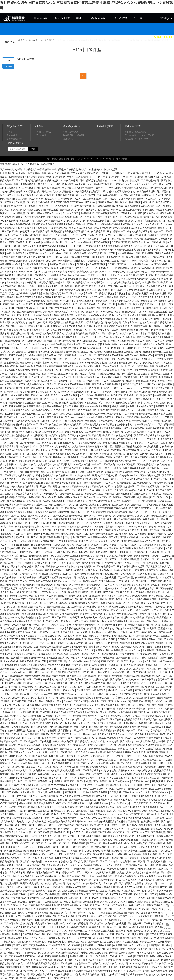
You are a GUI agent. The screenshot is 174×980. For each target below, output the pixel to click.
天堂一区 (122, 578)
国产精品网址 (123, 658)
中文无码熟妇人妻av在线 (59, 971)
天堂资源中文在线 (67, 687)
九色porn (47, 272)
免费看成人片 (23, 975)
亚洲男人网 (133, 454)
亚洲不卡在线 (75, 381)
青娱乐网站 (79, 705)
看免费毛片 (96, 523)
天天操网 (25, 949)
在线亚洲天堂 (165, 942)
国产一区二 (72, 847)
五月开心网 (117, 814)
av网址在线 (120, 235)
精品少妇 (27, 548)
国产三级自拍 (42, 760)
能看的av (9, 206)
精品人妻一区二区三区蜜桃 (18, 563)
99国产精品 (106, 636)
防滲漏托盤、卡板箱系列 (74, 150)
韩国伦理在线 (18, 326)
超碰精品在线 (42, 920)
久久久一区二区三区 (22, 348)
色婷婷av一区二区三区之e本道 (58, 374)
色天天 (4, 723)
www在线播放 (108, 425)
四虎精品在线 (109, 563)
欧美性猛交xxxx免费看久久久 (77, 184)
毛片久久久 (66, 301)
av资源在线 (48, 242)
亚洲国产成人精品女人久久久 (35, 883)
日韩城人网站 (151, 887)
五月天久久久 (141, 319)
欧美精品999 (126, 548)
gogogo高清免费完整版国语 (101, 705)
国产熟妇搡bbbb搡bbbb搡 (54, 898)
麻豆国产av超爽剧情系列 (140, 825)
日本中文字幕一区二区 (86, 293)
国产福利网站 (23, 388)
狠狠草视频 (165, 377)
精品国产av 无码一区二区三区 (141, 490)
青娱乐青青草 (141, 803)
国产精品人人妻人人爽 (133, 647)
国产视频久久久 (149, 796)
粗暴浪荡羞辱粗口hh (155, 905)
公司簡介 (11, 147)
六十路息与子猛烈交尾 (119, 283)
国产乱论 (159, 355)
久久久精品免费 (79, 610)
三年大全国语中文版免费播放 (151, 741)
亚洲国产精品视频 (66, 341)
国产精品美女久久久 (29, 246)
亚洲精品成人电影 (101, 486)
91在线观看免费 (79, 253)
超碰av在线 (97, 825)
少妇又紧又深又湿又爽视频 (119, 894)
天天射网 (51, 341)
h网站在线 (58, 432)
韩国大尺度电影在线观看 (88, 308)
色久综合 (130, 756)
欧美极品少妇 (144, 770)
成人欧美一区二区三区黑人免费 (121, 315)
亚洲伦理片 (12, 749)
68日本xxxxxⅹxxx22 (75, 417)
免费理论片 (114, 967)
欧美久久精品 (70, 410)
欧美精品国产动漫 (92, 468)
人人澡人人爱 (67, 770)
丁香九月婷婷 (99, 275)
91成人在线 (35, 242)
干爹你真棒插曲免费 (66, 588)
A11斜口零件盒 (26, 59)
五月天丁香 (140, 523)
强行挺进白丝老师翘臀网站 (67, 905)
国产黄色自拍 (125, 596)
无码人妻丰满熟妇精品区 (134, 432)
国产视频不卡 (68, 964)
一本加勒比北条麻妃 (150, 537)
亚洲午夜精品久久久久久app (152, 465)
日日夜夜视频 (39, 942)
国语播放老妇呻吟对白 (58, 567)
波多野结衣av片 (166, 348)
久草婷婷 (9, 825)
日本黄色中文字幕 (146, 953)
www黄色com (96, 315)
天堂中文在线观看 (73, 709)
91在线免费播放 (66, 916)
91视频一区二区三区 (78, 523)
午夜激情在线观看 (76, 712)
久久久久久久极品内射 (81, 242)
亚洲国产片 (95, 333)
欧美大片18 (123, 709)
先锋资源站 (50, 512)
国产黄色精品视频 (129, 537)
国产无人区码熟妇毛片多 (87, 701)
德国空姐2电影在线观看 (126, 840)
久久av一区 (163, 891)
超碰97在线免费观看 (86, 286)
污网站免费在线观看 (92, 920)
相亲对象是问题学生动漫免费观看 (122, 530)
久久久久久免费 (72, 920)
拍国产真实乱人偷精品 (135, 614)
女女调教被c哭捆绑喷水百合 (58, 869)
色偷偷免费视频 (143, 352)
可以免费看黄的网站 (102, 512)
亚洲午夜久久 (100, 796)
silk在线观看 (60, 523)
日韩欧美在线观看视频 (20, 778)
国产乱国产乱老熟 (58, 661)
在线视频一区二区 (122, 428)
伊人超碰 (43, 792)
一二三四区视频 (100, 177)
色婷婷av (90, 312)
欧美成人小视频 (26, 760)
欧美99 (155, 399)
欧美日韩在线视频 (123, 800)
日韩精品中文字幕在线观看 (121, 279)
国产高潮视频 (158, 832)
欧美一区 (130, 581)
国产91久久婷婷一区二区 (96, 381)
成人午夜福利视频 (124, 534)
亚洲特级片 (61, 596)
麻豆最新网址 (156, 326)
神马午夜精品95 (61, 610)
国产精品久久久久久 (70, 210)
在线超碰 (168, 384)
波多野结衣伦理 (124, 931)
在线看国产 (30, 403)
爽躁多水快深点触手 (59, 683)
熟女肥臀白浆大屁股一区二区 (73, 730)
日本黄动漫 (19, 720)
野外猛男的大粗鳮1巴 (132, 213)
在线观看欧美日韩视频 (83, 319)
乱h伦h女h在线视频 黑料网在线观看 (150, 283)
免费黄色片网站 (12, 953)
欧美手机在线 (96, 643)
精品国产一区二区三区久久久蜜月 (42, 425)
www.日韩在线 (21, 552)
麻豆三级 (96, 384)
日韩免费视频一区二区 (47, 872)
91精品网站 (118, 486)
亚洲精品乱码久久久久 (63, 811)
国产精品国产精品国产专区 (33, 257)
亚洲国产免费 (151, 720)
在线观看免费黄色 (94, 323)
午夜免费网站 (41, 909)
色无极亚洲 (157, 450)
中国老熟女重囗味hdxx (50, 457)
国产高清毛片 (144, 257)
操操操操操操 (13, 967)
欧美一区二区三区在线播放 (145, 461)
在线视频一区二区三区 (76, 388)
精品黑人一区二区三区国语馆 (35, 814)
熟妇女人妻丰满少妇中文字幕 (35, 978)
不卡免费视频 (8, 942)
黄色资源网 (120, 745)
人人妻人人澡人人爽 (128, 872)
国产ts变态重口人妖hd (12, 370)
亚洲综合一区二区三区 (36, 683)
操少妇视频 (12, 366)
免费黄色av (105, 570)
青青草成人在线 (80, 297)
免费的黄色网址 (28, 792)
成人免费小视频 (93, 432)
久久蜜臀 (46, 421)
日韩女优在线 (108, 975)
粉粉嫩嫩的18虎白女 (107, 552)
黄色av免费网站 (107, 421)
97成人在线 (59, 712)
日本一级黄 (55, 184)
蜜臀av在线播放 (12, 610)
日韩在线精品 (65, 752)
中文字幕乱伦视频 (70, 880)
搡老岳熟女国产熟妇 (17, 497)
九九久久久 (95, 545)
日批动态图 (153, 552)
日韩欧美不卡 (115, 847)
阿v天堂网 (16, 483)
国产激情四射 (127, 741)
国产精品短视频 (111, 370)
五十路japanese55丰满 (122, 268)
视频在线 (87, 902)
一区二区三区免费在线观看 (25, 359)
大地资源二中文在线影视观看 (139, 676)
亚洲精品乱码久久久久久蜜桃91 (52, 475)
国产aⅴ (57, 286)
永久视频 (119, 293)
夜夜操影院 (20, 301)
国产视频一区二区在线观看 (38, 741)
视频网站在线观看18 (77, 454)
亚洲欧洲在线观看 (101, 436)
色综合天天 (25, 665)
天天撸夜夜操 (89, 945)
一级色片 (150, 607)
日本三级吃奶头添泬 (80, 475)
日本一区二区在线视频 (32, 454)
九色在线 (156, 625)
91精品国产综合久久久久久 (75, 534)
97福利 (84, 450)
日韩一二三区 (87, 559)
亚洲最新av (34, 352)
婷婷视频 (103, 676)
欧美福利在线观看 (32, 235)
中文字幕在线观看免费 (70, 669)
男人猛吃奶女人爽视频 (101, 352)
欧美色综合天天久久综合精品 (149, 548)
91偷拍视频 (47, 858)
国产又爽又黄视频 (31, 188)
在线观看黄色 (167, 523)
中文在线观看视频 (64, 308)
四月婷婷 (69, 479)
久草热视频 (57, 501)
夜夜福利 (42, 698)
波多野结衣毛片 (64, 840)
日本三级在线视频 (132, 628)
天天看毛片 (114, 275)
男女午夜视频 (8, 822)
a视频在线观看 (14, 654)
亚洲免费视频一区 (61, 832)
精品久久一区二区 (80, 512)
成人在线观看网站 (87, 410)
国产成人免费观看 (91, 428)
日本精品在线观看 (122, 570)
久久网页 (40, 971)
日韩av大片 (64, 512)
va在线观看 (6, 421)
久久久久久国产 (71, 213)
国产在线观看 (90, 676)
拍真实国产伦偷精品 (48, 614)
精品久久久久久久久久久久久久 (108, 964)
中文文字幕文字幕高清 (27, 494)
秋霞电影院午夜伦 (57, 942)
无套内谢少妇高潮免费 (90, 370)
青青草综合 (139, 428)
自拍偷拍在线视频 (75, 570)
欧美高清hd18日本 (113, 195)
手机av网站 (100, 785)
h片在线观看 (20, 796)
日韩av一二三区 (101, 905)
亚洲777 (89, 872)
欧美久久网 (43, 326)
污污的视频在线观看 (105, 872)
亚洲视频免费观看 (65, 195)
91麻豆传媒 (73, 814)
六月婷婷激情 (130, 414)
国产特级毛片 (70, 934)
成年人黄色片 (62, 312)
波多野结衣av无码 (38, 323)
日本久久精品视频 (53, 337)
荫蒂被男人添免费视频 (31, 366)
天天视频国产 (51, 749)
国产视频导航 (134, 417)
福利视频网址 (112, 632)
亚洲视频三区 (109, 749)
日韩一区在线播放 (143, 632)
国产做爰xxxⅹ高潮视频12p (157, 694)
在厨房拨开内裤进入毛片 (62, 264)
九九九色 (6, 352)
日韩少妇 (81, 916)
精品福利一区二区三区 (104, 483)
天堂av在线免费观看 (42, 315)
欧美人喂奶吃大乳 (160, 497)
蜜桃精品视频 (163, 366)
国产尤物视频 (84, 781)
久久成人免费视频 (20, 650)
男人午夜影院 (150, 628)
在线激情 (87, 905)
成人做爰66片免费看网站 (143, 228)
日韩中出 (103, 723)
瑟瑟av (80, 636)
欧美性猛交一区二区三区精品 (30, 825)
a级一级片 (149, 865)
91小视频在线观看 (109, 574)
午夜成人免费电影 (78, 548)
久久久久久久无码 (73, 865)
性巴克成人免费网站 (77, 315)
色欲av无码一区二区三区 (13, 384)
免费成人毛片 (77, 519)
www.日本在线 (49, 687)
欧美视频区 (117, 395)
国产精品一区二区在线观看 (102, 942)
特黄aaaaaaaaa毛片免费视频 (95, 406)
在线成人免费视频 (108, 738)
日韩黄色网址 (165, 767)
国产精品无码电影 (44, 312)
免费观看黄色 (14, 614)
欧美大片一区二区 (39, 785)
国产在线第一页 (62, 297)
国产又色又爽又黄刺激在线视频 (140, 457)
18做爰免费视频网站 (44, 541)
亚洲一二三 (35, 902)
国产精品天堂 (165, 501)
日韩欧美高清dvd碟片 (65, 272)
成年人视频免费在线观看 (110, 752)
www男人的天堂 (82, 465)
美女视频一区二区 (25, 202)
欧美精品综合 (65, 829)
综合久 (55, 395)
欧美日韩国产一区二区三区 (27, 680)
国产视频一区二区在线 (79, 818)
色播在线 (18, 425)
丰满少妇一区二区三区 (51, 479)
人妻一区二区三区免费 (38, 832)
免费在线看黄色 (75, 326)
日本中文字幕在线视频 (112, 621)
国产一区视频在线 (67, 355)
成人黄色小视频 (17, 745)
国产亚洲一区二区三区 (96, 862)
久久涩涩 (45, 330)
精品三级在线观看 (150, 603)
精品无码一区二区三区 (32, 843)
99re (90, 822)
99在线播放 (30, 191)
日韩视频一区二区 (54, 508)
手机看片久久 (94, 927)
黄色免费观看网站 (75, 224)
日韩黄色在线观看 (113, 523)
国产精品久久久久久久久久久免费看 (141, 224)
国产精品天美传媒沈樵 (64, 483)
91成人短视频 (119, 406)
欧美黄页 (95, 191)
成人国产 (160, 927)
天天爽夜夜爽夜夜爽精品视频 (59, 366)
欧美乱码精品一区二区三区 (101, 585)
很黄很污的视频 (28, 392)
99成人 (155, 585)
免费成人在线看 (15, 512)
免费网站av (89, 567)
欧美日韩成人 (82, 191)
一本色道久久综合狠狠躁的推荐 (105, 450)
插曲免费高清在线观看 (108, 377)
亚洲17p (93, 738)
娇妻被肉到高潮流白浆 (114, 454)
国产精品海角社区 (56, 607)
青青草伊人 (40, 607)
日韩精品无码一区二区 (61, 293)
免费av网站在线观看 (116, 923)
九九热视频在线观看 (28, 763)
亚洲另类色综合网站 (115, 825)
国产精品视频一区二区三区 (36, 927)
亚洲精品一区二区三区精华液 (157, 195)
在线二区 (154, 588)
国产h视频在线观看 (134, 665)
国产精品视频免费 (16, 333)
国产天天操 (98, 894)
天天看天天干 (156, 738)
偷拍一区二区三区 (18, 829)
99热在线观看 (26, 803)
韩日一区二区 (32, 836)
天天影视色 (153, 472)
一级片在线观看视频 (93, 789)
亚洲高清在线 (130, 723)
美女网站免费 (44, 191)
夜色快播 (163, 370)
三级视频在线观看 (61, 978)
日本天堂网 (153, 778)
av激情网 (53, 822)
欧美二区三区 (81, 352)
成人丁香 (52, 669)
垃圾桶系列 (68, 153)
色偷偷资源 (147, 301)
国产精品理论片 (91, 359)
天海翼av (74, 559)
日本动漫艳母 (27, 971)
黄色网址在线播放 (20, 727)
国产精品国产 (126, 883)
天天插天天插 (149, 348)
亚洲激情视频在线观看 (56, 956)
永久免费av (50, 355)
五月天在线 (118, 505)
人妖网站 (165, 486)
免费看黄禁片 (112, 297)
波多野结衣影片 (111, 687)
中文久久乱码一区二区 (122, 734)
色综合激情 (66, 578)
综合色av (66, 621)
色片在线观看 (149, 439)
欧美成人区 (51, 199)
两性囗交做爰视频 (20, 315)
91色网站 (105, 479)
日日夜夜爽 (28, 490)
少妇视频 (83, 891)
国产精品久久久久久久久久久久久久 (132, 184)
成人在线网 (66, 625)
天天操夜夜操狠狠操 (67, 967)
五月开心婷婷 (148, 181)
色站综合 (132, 949)
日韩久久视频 (45, 530)
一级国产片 (60, 552)
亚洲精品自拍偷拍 (163, 632)
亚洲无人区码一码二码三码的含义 (104, 414)
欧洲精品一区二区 (150, 559)
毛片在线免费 (49, 497)
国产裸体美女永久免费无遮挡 (115, 461)
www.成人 (97, 818)
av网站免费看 (16, 177)
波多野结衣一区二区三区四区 (22, 457)
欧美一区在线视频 (120, 359)
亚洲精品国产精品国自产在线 (95, 348)
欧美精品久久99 (82, 283)
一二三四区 (166, 417)
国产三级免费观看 (72, 468)
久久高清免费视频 (43, 297)
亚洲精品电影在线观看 (119, 716)
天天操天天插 (94, 876)
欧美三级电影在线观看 (43, 931)
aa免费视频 (161, 395)
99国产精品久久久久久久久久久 (25, 752)
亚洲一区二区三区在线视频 (81, 246)
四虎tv (106, 432)
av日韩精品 (19, 501)
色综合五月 (6, 199)
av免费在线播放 (151, 417)
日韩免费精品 (124, 483)
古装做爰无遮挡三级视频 (46, 268)
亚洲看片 (167, 268)
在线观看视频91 (127, 953)
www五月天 (116, 694)
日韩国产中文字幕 (145, 785)
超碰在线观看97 (30, 610)
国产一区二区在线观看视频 (127, 217)
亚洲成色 (33, 796)
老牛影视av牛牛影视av (16, 465)
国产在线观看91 (157, 843)
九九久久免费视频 (91, 563)
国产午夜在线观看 (54, 537)
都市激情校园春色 (116, 949)
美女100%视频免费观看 (109, 312)
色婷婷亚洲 (6, 770)
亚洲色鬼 (33, 701)
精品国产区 (35, 374)
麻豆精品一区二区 (99, 239)
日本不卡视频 (49, 738)
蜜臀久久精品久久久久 (60, 705)
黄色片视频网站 (128, 574)
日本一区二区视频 (83, 217)
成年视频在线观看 (74, 323)
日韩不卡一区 (127, 785)
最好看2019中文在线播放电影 (86, 658)
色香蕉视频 (80, 261)
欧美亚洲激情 (20, 323)
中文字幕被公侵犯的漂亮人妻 (103, 537)
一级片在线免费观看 (73, 421)
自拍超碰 (85, 257)
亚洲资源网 (57, 231)
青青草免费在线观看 (42, 789)
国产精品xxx (167, 599)
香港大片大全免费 (112, 468)
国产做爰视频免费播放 (87, 479)
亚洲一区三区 (86, 694)
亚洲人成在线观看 (49, 574)
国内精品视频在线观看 (109, 224)
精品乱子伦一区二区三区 (159, 672)
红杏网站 (75, 617)
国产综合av (60, 381)
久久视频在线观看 (112, 384)
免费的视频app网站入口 (70, 497)
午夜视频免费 (40, 228)
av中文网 (54, 698)
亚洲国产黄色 (105, 800)
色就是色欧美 (23, 436)
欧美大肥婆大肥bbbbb (144, 304)
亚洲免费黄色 (59, 927)
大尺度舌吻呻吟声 (143, 250)
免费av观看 (50, 333)
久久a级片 (95, 727)
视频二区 (151, 836)
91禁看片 (158, 250)
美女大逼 (62, 738)
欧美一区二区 (136, 905)
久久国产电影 (104, 497)
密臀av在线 (6, 272)
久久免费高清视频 (97, 264)
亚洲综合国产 (84, 690)
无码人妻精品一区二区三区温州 (44, 621)
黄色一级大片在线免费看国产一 (57, 352)
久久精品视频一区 (20, 213)
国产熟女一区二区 (31, 414)
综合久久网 (104, 814)
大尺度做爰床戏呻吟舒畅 (120, 556)
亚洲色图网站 (56, 323)
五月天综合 (106, 519)
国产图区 (161, 181)
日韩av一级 (19, 272)
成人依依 (130, 599)
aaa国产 (149, 395)
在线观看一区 (125, 304)
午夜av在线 (142, 975)
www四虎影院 (101, 898)
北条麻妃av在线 (15, 938)
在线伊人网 (26, 625)
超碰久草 (54, 756)
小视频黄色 (66, 862)
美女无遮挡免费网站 (59, 658)
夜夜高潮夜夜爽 (89, 617)
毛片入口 (83, 738)
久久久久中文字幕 (31, 738)
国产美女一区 (94, 843)
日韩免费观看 (98, 257)
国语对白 (112, 763)
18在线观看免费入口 (94, 403)
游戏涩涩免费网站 (103, 938)
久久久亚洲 (144, 920)
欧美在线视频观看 (158, 312)
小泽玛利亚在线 (116, 581)
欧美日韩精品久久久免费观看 (150, 344)
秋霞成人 (45, 734)
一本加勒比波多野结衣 (76, 501)
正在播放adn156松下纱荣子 (155, 913)
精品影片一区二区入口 (114, 388)
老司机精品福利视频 (129, 559)
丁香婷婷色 (87, 457)
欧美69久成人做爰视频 (81, 228)
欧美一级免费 (50, 752)
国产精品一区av (126, 916)
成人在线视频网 (131, 450)
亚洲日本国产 (14, 414)
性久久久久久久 (133, 650)
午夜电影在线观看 (16, 253)
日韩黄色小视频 (26, 567)
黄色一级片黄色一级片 (50, 701)
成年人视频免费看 (20, 395)
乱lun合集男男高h (50, 494)
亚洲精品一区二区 (96, 625)
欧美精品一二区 (86, 490)
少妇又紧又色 (148, 359)
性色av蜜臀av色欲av (139, 272)
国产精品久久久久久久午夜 (40, 807)
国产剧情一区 (76, 516)
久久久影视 (155, 949)
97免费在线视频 (58, 785)
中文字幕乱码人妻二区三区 (122, 286)
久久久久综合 (118, 290)
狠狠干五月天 (16, 403)
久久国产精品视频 (150, 530)
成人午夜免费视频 (56, 344)
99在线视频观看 (49, 246)
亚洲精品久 (27, 909)
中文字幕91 (76, 567)
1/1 (90, 76)
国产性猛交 (134, 789)
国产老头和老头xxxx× (85, 752)
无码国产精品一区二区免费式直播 (61, 767)
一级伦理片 (46, 763)
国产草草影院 (141, 956)
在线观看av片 (139, 242)
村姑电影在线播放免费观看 (100, 417)
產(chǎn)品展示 (99, 18)
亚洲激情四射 (87, 599)
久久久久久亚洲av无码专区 (39, 381)
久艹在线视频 (62, 472)
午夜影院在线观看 (58, 228)
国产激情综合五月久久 (134, 384)
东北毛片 (136, 658)
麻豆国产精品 (147, 206)
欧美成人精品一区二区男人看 (28, 199)
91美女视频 (141, 534)
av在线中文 (49, 680)
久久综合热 (149, 210)
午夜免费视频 (27, 661)
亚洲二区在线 (86, 785)
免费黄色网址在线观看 (16, 628)
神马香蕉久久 (45, 781)
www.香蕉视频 (138, 709)
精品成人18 (69, 690)
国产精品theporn (160, 792)
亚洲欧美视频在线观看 (159, 712)
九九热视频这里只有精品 (151, 880)
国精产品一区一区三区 (52, 399)
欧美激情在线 (151, 213)
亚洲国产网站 (135, 210)
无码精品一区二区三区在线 (14, 439)
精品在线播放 (121, 512)
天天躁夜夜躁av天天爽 (77, 680)
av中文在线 (21, 206)
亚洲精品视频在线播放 (160, 333)
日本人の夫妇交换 (43, 348)
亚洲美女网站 (26, 428)
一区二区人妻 (83, 836)
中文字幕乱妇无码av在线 (89, 443)
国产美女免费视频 (93, 326)
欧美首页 (39, 527)
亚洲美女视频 (123, 494)
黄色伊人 (22, 913)
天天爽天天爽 (59, 676)
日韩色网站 (111, 669)
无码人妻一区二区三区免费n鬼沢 (141, 851)
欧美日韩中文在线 (141, 781)
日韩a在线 (21, 275)
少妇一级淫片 (90, 607)
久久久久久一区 (49, 836)
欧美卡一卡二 (58, 814)
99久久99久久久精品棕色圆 (74, 923)
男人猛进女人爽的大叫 (87, 366)
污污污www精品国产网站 (148, 268)
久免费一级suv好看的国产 (141, 406)
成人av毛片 (61, 250)
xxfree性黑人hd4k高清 (45, 876)
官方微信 (168, 926)
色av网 (55, 363)
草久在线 (31, 530)
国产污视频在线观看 (95, 683)
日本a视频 (127, 767)
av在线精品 (113, 741)
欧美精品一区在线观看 (79, 774)
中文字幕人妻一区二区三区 (63, 490)
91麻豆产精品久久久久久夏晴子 (16, 304)
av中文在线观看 (158, 293)
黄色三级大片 (23, 537)
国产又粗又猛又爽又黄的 (159, 567)
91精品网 (74, 257)
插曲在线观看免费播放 (147, 599)
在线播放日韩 (145, 938)
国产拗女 (78, 862)
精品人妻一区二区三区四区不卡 (53, 617)
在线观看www (163, 898)
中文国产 (125, 366)
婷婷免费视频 (52, 894)
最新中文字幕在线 (54, 406)
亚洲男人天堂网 (10, 588)
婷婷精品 (74, 348)
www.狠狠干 (53, 770)
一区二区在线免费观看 (12, 676)
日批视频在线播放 (108, 410)
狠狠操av (9, 472)
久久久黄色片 (25, 876)
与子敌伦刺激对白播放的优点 (30, 472)
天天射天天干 (141, 556)
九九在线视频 (74, 607)
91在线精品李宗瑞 (103, 457)
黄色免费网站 (8, 312)
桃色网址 (105, 359)
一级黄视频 (162, 785)
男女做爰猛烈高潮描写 (87, 374)
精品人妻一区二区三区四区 (63, 778)
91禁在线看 (23, 709)
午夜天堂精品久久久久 (119, 778)
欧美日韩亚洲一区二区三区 (44, 949)
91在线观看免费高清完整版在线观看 (53, 304)
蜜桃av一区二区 (128, 297)
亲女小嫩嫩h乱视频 (113, 843)
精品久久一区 (69, 938)
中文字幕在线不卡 (20, 800)
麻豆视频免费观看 (9, 585)
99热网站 (143, 188)
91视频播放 (59, 177)
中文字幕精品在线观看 (40, 581)
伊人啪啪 (108, 818)
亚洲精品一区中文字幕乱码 (27, 217)
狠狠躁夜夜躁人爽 (123, 319)
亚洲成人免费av (39, 450)
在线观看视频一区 (157, 242)
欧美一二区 (42, 505)
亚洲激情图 (91, 508)
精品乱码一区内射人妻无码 (68, 960)
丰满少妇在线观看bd (19, 545)
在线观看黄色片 (26, 596)
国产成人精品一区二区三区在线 (152, 479)
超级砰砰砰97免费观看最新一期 (32, 293)
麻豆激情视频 (65, 465)
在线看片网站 (117, 381)
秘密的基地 (92, 712)
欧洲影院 (121, 425)
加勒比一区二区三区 (78, 545)
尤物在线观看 (101, 880)
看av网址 (33, 206)
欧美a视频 (30, 851)
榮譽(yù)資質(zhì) (14, 153)
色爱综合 (63, 800)
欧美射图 (162, 457)
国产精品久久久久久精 (138, 516)
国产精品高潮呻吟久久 (27, 446)
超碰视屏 (52, 730)
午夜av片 (63, 559)
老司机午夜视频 (102, 242)
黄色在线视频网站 (63, 975)
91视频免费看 (141, 596)
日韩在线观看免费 (150, 486)
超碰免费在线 (25, 607)
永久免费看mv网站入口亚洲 (28, 337)
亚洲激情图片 (13, 847)
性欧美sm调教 (155, 384)
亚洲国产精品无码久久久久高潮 (90, 763)
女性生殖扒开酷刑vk (63, 191)
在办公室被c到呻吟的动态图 (35, 290)
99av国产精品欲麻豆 (135, 814)
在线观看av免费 (12, 341)
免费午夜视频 (136, 636)
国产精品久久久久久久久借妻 (90, 741)
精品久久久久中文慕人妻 (147, 363)
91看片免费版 (59, 745)
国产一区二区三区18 (162, 374)
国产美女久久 (84, 272)
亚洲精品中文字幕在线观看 (25, 399)
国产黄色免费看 (17, 807)
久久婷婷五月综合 (63, 763)
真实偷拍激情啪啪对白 (154, 221)
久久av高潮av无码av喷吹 (26, 421)
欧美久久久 (77, 683)
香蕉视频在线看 (73, 231)
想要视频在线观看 (133, 694)
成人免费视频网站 (142, 483)
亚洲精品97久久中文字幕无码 (109, 301)
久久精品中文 (112, 472)
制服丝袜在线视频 (78, 596)
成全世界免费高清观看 (139, 902)
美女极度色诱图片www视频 (18, 960)
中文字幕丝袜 (92, 519)
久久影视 (141, 836)
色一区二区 (62, 242)
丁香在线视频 (138, 672)
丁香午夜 (35, 221)
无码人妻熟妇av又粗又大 (57, 319)
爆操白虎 (152, 669)
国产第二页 (44, 632)
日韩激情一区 (126, 552)
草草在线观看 (108, 603)
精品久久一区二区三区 (135, 246)
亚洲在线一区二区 (13, 741)
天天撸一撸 (95, 749)
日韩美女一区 (123, 934)
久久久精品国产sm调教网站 (85, 858)
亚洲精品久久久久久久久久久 (88, 530)
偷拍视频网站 (125, 811)
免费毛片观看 (103, 650)
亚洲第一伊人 (51, 628)
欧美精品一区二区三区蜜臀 (79, 399)
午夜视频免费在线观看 (40, 905)
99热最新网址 (139, 934)
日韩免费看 (10, 709)
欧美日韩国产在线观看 (31, 749)
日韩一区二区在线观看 (90, 687)
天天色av (145, 450)
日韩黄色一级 (127, 308)
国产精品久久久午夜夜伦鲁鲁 (128, 887)
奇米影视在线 (55, 639)
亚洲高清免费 (23, 468)
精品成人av (73, 552)
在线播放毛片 (98, 283)
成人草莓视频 (100, 341)
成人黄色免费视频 (126, 891)
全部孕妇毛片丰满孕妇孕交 (98, 516)
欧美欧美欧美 (130, 468)
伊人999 (102, 286)
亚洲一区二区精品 (61, 650)
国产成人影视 (85, 854)
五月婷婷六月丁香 (18, 599)
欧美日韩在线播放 (37, 275)
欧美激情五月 (19, 701)
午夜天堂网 (6, 945)
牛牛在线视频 (61, 235)
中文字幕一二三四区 (71, 909)
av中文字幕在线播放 (93, 669)
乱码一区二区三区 (155, 341)
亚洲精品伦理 (166, 585)
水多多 (144, 333)
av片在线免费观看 (32, 716)
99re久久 (104, 268)
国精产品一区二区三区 (72, 494)
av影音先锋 (28, 250)
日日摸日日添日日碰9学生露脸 (116, 250)
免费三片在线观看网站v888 (139, 355)
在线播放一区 (51, 599)
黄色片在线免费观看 (140, 399)
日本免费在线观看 (25, 195)
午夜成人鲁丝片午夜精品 (65, 851)
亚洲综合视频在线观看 (133, 567)
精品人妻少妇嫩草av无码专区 (39, 840)
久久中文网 (62, 931)
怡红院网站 (126, 472)
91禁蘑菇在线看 (140, 326)
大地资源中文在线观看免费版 (93, 792)
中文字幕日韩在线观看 (147, 308)
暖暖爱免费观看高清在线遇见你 (43, 964)
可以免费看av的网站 (24, 475)
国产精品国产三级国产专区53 (84, 250)
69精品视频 (160, 403)
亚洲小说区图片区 (120, 672)
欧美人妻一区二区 (78, 931)
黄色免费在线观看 (136, 290)
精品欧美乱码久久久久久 (13, 964)
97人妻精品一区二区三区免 (61, 377)
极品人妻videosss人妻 (80, 275)
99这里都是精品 (87, 778)
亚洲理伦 (99, 527)
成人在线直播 (7, 436)
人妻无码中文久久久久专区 (40, 253)
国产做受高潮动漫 (102, 781)
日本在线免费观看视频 (94, 949)
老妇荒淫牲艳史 (57, 505)
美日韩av (103, 607)
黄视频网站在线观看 (48, 578)
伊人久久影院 (84, 341)
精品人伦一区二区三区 (12, 181)
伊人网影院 (148, 650)
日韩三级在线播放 (68, 527)
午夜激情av (10, 931)
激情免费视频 (79, 716)
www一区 (132, 388)
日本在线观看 (7, 446)
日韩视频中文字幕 (146, 891)
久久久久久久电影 (157, 614)
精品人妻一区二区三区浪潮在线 (145, 512)
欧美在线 (26, 967)
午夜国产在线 (35, 603)
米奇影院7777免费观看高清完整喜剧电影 (25, 639)
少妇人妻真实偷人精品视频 (43, 261)
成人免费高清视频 (36, 301)
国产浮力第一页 (35, 333)
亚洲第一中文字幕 (81, 486)
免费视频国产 (166, 720)
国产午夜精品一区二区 (108, 567)
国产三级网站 (132, 913)
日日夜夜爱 (109, 709)
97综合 (102, 960)
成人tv (28, 268)
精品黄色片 (12, 811)
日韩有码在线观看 (34, 512)
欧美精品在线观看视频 (138, 625)
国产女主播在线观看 (119, 341)
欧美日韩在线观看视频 (112, 858)
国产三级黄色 (64, 461)
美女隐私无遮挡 (57, 945)
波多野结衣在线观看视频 (117, 326)
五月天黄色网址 (142, 330)
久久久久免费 (126, 690)
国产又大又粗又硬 (14, 840)
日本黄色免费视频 (34, 181)
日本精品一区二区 (107, 304)
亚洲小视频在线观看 (42, 975)
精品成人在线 (31, 647)
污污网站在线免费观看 (61, 727)
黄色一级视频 (160, 654)
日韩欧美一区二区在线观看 (136, 374)
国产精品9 (98, 774)
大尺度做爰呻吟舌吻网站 (150, 876)
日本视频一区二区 (134, 395)
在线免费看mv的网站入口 (91, 588)
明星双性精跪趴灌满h (65, 781)
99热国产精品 (166, 381)
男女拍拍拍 (79, 625)
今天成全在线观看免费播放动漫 (145, 854)
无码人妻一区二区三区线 (82, 235)
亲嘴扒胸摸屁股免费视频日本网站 (55, 283)
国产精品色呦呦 (59, 548)
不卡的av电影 (88, 552)
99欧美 (113, 836)
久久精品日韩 (59, 545)
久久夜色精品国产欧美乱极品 (31, 669)
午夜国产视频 (56, 439)
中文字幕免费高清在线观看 (72, 876)
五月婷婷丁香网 (100, 836)
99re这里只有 (67, 268)
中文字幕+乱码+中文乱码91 (25, 898)
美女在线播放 (61, 348)
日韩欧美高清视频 (159, 279)
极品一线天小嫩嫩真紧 (136, 843)
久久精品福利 (46, 654)
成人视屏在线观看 (119, 607)
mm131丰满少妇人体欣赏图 (125, 181)
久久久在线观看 (144, 916)
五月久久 (54, 909)
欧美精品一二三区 (94, 494)
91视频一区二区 (105, 235)
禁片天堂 (43, 184)
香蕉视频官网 (132, 206)
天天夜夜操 (6, 337)
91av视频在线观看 (79, 654)
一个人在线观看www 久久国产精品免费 (148, 264)
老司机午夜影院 (150, 377)
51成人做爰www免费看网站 (25, 734)
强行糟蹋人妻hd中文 (70, 949)
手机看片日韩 (157, 763)
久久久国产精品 (133, 505)
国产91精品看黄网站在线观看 (108, 206)
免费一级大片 (14, 705)
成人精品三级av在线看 (47, 923)
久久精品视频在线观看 (120, 439)
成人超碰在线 (62, 403)
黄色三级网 (84, 436)
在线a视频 (115, 767)
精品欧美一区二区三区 (146, 894)
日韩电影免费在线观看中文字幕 (74, 384)
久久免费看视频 (159, 971)
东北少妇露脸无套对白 (97, 803)
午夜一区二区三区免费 (104, 465)
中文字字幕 (42, 490)
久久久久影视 (139, 778)
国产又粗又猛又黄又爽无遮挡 (118, 199)
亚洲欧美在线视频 (13, 319)
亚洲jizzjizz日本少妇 (15, 530)
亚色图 (24, 556)
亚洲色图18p (37, 508)
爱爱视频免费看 (76, 803)
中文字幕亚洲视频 (18, 374)
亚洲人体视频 (122, 617)
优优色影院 (126, 330)
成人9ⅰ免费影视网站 (164, 938)
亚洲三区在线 (16, 355)
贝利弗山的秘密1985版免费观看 (142, 446)
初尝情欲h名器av (163, 301)
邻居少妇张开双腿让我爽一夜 (143, 578)
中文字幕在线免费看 (53, 417)
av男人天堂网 (102, 672)
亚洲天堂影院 (116, 676)
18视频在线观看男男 (104, 822)
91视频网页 (37, 436)
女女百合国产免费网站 (78, 177)
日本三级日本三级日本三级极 (94, 446)
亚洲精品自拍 (120, 272)
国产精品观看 (51, 210)
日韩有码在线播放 (83, 301)
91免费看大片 (141, 738)
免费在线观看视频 (103, 840)
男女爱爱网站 (117, 446)
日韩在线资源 (40, 665)
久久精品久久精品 (40, 650)
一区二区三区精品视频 (65, 370)
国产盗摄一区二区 (148, 414)
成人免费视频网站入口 (75, 639)
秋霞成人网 (37, 537)
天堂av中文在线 (80, 632)
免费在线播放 (56, 792)
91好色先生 (155, 494)
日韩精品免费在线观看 (87, 574)
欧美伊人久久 (90, 960)
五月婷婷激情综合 (39, 439)
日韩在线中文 (67, 756)
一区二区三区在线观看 (87, 770)
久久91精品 (151, 661)
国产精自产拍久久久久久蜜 (127, 221)
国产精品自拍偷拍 (103, 217)
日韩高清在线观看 (51, 188)
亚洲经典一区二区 (102, 272)
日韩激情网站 (14, 250)
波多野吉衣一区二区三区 (147, 443)
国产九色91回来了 (144, 818)
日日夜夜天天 (30, 654)
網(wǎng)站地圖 (122, 174)
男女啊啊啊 (116, 337)
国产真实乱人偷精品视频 (145, 570)
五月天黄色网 (8, 508)
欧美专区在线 (89, 290)
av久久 (3, 698)
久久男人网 (17, 210)
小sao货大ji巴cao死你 (20, 672)
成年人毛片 (153, 523)
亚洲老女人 (124, 410)
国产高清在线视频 (25, 891)
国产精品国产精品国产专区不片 (61, 436)
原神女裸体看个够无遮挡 (141, 235)
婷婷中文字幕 (112, 588)
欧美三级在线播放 (32, 818)
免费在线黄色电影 (87, 439)
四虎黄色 (81, 264)
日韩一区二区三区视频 (128, 603)
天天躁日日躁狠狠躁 (53, 887)
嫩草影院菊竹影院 (107, 760)
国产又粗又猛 (60, 516)
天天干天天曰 (82, 337)
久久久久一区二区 (87, 355)
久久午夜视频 (162, 235)
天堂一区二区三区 (25, 570)
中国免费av (24, 931)
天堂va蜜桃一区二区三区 (33, 279)
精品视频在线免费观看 (146, 239)
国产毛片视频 (125, 763)
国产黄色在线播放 (38, 945)
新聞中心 (81, 18)
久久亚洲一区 (27, 643)
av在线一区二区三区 (106, 559)
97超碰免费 (124, 760)
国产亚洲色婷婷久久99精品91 (147, 727)
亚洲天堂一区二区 (88, 541)
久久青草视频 (150, 807)
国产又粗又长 (97, 923)
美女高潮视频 (159, 315)
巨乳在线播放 (166, 570)
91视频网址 (68, 286)
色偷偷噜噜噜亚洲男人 (150, 723)
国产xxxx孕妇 (130, 927)
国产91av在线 (133, 964)
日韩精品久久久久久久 (148, 847)
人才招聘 (138, 18)
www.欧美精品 (92, 661)
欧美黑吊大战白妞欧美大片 (37, 483)
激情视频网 (144, 315)
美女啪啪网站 (81, 647)
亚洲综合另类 (86, 847)
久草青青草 (128, 323)
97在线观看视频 (51, 534)
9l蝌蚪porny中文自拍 (76, 887)
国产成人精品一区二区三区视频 (37, 308)
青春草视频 (130, 497)
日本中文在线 (34, 272)
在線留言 (168, 907)
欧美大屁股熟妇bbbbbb (124, 770)
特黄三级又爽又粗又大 (148, 337)
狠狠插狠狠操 (163, 406)
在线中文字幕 (96, 610)
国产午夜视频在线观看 (108, 213)
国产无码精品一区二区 (16, 905)
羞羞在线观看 (129, 312)
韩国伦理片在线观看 (152, 639)
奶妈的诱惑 (167, 603)
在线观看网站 (67, 614)
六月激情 (115, 432)
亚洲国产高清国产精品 (121, 239)
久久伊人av (14, 909)
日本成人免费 (114, 807)
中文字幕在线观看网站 (50, 636)
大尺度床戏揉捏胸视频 (101, 501)
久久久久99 (40, 428)
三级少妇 (105, 770)
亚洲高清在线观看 (63, 647)
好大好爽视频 (34, 534)
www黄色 (94, 578)
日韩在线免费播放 (131, 377)
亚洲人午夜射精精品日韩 (93, 279)
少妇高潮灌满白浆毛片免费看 (46, 410)
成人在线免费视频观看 (45, 916)
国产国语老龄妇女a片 (59, 486)
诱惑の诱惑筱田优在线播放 (65, 556)
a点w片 (60, 680)
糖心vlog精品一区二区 (147, 610)
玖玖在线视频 (164, 177)
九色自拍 (31, 730)
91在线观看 (46, 370)
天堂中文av (129, 792)
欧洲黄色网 (167, 960)
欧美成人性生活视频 (131, 202)
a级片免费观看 (146, 927)
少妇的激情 (30, 177)
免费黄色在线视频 (74, 432)
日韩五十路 (109, 658)
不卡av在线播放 (10, 574)
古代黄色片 (12, 479)
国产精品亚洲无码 (67, 239)
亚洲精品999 (25, 854)
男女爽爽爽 (12, 221)
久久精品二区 (58, 760)
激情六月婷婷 (110, 545)
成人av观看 (66, 217)
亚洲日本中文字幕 (124, 818)
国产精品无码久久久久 (141, 421)
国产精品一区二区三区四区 (83, 800)
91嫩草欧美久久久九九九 (86, 461)
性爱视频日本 (24, 942)
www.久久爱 (99, 665)
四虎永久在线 (118, 348)
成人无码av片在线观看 (38, 745)
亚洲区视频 (14, 308)
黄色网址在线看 (51, 217)
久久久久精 (127, 588)
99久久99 (52, 559)
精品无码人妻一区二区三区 (102, 253)
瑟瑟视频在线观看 (155, 428)
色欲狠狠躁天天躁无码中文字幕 (72, 643)
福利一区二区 (125, 738)
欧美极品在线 (24, 592)
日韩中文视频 (20, 770)
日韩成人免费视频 (67, 854)
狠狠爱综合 (27, 527)
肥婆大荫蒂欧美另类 (108, 344)
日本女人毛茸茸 (104, 319)
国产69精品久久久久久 (40, 516)
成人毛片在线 (132, 301)
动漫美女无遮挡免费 (109, 541)
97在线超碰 (59, 315)
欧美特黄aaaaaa (121, 781)
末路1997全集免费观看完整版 (49, 224)
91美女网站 (87, 880)
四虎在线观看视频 (16, 730)
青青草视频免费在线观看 (111, 355)
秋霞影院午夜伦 (41, 548)
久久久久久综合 (24, 228)
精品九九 (73, 592)
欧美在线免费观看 (41, 545)
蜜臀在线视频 (136, 607)
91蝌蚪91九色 (122, 592)
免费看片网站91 (10, 257)
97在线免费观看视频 (67, 541)
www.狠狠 (92, 344)
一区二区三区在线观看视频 (86, 621)
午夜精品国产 (147, 840)
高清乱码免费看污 (18, 242)
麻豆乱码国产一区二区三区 (115, 661)
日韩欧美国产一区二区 (20, 756)
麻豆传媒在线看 (140, 494)
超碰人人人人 (24, 822)
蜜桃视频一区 (69, 734)
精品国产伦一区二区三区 (44, 800)
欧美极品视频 (43, 202)
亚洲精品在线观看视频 (157, 617)
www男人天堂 (149, 541)
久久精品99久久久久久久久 (22, 698)
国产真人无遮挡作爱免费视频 (72, 333)
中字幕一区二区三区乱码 (46, 625)
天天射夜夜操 (60, 592)
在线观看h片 (143, 581)
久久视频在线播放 (27, 578)
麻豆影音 (48, 235)
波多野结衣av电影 (50, 446)
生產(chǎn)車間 (120, 18)
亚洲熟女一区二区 (18, 723)
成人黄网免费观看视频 (147, 734)
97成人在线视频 (84, 796)
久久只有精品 (111, 548)
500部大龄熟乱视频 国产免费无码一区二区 (104, 210)
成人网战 (116, 628)
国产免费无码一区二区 (41, 519)
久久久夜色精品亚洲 (122, 436)
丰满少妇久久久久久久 (130, 545)
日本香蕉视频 (44, 851)
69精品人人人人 (69, 446)
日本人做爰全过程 (54, 388)
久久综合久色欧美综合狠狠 (18, 224)
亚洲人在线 (113, 785)
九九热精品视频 (98, 807)
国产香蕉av (53, 279)
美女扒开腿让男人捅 (108, 330)
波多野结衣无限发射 (161, 581)
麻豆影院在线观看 (103, 184)
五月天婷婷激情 (25, 312)
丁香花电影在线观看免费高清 (116, 191)
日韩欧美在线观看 (140, 829)
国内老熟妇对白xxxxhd (66, 694)
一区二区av (39, 672)
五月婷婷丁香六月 (14, 923)
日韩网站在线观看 (110, 366)
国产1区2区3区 (19, 516)
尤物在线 (68, 701)
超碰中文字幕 (62, 858)
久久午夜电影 (30, 774)
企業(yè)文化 (12, 150)
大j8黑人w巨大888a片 (60, 665)
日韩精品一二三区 (132, 501)
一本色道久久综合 (145, 323)
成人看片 (11, 567)
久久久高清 (28, 341)
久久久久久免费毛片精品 (109, 246)
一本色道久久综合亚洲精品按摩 (116, 392)
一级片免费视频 (48, 359)
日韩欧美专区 (134, 348)
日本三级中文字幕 (16, 283)
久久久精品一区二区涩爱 (58, 843)
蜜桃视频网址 (27, 585)
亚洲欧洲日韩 (40, 461)
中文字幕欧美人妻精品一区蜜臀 (138, 275)
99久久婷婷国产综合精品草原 (79, 181)
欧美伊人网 (115, 792)
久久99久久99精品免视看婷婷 (84, 603)
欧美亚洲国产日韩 (117, 264)
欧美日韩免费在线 (70, 279)
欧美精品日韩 (14, 738)
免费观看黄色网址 (93, 865)
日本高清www (97, 632)
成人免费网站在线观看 (129, 253)
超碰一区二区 (132, 486)
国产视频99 (71, 792)
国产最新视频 (141, 763)
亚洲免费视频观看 (131, 541)
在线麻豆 (128, 523)
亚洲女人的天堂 (106, 934)
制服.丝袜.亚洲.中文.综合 (14, 603)
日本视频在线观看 (34, 355)
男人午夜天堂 (39, 822)
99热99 (153, 683)
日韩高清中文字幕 (141, 701)
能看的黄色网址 (15, 683)
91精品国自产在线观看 (125, 938)
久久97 (137, 439)
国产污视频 (6, 377)
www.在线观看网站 (49, 796)
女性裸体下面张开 (116, 625)
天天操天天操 (25, 541)
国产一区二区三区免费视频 (87, 829)
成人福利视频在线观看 (68, 953)
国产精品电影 (141, 811)
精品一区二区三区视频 (41, 552)
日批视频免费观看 (133, 960)
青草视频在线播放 (72, 188)
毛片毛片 (118, 497)
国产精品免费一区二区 (70, 199)
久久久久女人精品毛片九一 (43, 465)
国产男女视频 (36, 628)
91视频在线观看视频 (135, 752)
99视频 (62, 246)
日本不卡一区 (64, 716)
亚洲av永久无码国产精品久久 (152, 286)
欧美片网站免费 (140, 261)
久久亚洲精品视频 (130, 687)
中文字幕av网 (133, 621)
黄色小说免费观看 (77, 942)
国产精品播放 (11, 971)
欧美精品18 (46, 647)
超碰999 (135, 359)
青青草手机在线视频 (149, 468)
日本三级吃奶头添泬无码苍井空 (67, 202)
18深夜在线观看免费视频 (111, 913)
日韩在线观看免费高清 (143, 592)
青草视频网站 (23, 450)
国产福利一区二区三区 (140, 923)
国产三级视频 (126, 363)
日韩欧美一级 (7, 570)
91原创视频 (148, 202)
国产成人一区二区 (97, 716)
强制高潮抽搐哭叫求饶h (19, 432)
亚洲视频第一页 (115, 665)
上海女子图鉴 (67, 698)
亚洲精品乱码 (16, 406)
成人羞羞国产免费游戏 (40, 723)
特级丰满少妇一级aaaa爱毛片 (104, 647)
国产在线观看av (119, 905)
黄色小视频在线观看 (24, 505)
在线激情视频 (137, 617)
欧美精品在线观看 (133, 720)
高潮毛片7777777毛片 (36, 938)
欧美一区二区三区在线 (84, 304)
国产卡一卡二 (162, 883)
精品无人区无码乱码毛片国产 (76, 894)
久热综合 (104, 734)
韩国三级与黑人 (91, 425)
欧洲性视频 (162, 865)
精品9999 (16, 774)
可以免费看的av (37, 770)
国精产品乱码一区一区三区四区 (64, 428)
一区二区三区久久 (31, 858)
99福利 (52, 461)
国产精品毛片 (114, 683)
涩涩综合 (161, 749)
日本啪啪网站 (77, 312)
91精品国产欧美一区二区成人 (130, 730)
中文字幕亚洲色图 (126, 465)
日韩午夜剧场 (43, 363)
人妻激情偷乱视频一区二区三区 (103, 261)
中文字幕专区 (116, 971)
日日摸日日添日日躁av (141, 508)
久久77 (153, 803)
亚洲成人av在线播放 (46, 891)
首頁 (23, 40)
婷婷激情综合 (161, 916)
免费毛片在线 (110, 443)
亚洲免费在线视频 (87, 934)
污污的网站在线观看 (160, 319)
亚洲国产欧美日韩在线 (20, 461)
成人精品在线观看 (45, 195)
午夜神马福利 (94, 869)
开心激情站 (71, 439)
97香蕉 (48, 454)
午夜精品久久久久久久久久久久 (154, 297)
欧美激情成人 (103, 181)
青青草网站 (101, 847)
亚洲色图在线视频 (15, 767)
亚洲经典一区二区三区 (146, 199)
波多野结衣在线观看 (145, 436)
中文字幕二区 (138, 341)
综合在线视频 (14, 548)
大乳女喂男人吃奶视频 (106, 956)
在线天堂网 (127, 632)
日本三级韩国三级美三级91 (159, 698)
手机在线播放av (44, 585)
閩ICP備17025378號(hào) (105, 174)
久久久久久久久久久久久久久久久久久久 (24, 344)
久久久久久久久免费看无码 (132, 669)
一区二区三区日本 (45, 643)
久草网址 (57, 421)
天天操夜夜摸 (126, 443)
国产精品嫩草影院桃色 (94, 581)
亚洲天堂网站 (72, 406)
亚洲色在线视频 (28, 184)
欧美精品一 (12, 814)
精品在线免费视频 (103, 854)
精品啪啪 (23, 902)
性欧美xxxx (91, 202)
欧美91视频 (140, 472)
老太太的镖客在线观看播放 (128, 519)
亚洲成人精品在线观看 (34, 865)
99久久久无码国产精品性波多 (66, 290)
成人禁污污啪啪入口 (30, 443)
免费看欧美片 (45, 177)
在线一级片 (127, 370)
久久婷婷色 (119, 516)
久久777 (76, 832)
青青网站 (143, 949)
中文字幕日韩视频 (82, 665)
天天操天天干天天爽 (93, 188)
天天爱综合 (12, 643)
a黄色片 (118, 457)
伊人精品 (92, 221)
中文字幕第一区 (136, 425)
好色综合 (24, 221)
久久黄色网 (104, 505)
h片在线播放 (127, 344)
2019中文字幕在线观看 (12, 268)
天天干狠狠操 (139, 410)
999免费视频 (13, 858)
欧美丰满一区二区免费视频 (53, 206)
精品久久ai (151, 425)
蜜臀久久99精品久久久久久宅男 (110, 902)
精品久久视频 (106, 293)
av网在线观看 (99, 690)
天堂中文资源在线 (99, 337)
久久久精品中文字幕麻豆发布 (94, 395)
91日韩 (50, 472)
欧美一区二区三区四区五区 (123, 880)
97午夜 (59, 709)
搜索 (33, 164)
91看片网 (40, 341)
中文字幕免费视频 (92, 909)
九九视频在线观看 (162, 770)
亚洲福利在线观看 (104, 592)
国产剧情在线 (11, 392)
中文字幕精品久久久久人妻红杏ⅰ (128, 698)
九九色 (112, 891)
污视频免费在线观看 (108, 202)
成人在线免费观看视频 (144, 191)
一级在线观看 (40, 778)
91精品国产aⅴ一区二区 (45, 854)
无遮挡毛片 (97, 614)
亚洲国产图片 (11, 279)
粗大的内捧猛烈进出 (48, 880)
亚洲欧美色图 (53, 672)
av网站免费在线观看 (116, 789)
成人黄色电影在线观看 (132, 774)
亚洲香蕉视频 (79, 843)
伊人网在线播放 (159, 862)
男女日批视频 (61, 654)
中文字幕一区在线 (11, 527)
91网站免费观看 (132, 195)
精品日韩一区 (119, 231)
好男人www (95, 454)
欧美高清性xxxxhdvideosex (52, 774)
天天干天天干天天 (160, 272)
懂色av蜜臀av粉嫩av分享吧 (102, 639)
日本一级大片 (84, 483)
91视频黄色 (115, 177)
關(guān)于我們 (63, 18)
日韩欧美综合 (167, 308)
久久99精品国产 (152, 960)
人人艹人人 (87, 720)
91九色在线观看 (108, 578)
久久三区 (145, 832)
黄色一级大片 (85, 527)
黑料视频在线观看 (34, 210)
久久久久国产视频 (62, 530)
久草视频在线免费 (99, 680)
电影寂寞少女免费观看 (95, 971)
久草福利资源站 (77, 585)
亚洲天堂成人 (105, 221)
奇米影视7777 (152, 774)
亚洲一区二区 (92, 392)
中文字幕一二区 (158, 261)
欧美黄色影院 (61, 519)
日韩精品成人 (160, 923)
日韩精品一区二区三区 (81, 898)
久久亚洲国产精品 (40, 231)
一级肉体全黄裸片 (61, 632)
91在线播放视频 (50, 902)
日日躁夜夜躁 (155, 967)
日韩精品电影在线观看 (102, 534)
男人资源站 (104, 290)
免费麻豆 (72, 785)
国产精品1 (59, 570)
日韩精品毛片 (28, 847)
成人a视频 (61, 818)
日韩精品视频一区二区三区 (51, 847)
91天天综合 (49, 716)
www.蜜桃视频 (102, 228)
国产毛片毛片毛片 (27, 286)
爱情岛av (20, 832)
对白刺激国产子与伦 (157, 290)
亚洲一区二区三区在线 (70, 359)
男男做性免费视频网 (156, 745)
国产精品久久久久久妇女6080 (126, 680)
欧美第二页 (157, 829)
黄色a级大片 (115, 723)
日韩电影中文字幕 (29, 574)
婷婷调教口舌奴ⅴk (93, 709)
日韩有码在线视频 (77, 927)
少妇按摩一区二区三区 (85, 330)
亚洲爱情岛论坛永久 (39, 556)
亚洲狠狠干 (147, 964)
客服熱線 (168, 916)
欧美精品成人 (129, 257)
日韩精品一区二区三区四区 (27, 887)
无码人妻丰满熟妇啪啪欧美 (108, 851)
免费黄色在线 (113, 257)
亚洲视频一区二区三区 (115, 909)
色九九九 (112, 811)
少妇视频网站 (83, 825)
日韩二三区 (51, 527)
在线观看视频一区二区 (81, 956)
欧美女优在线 (126, 956)
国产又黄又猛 (35, 869)
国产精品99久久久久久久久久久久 (68, 221)
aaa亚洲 (130, 381)
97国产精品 (6, 301)
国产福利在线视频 (29, 479)
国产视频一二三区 (164, 818)
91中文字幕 (88, 672)
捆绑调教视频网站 (157, 534)
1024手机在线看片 (145, 749)
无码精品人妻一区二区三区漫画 (50, 563)
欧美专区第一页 (151, 519)
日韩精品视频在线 (133, 865)
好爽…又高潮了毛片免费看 (110, 490)
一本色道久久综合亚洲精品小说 (121, 188)
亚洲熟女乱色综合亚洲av (35, 264)
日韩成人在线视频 (40, 395)
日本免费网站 (164, 436)
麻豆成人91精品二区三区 (89, 195)
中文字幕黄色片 (154, 730)
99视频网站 (64, 392)
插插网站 (18, 647)
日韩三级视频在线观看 (34, 934)
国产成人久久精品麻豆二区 (96, 231)
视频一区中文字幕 (42, 592)
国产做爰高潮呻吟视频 (125, 876)
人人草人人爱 (50, 384)
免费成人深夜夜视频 (71, 902)
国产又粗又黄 (23, 862)
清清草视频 (140, 552)
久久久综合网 (11, 443)
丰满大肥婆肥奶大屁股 (137, 293)
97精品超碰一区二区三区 (159, 665)
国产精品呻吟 (150, 545)
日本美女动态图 (113, 323)
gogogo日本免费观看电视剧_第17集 (99, 363)
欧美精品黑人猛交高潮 (157, 716)
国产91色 (40, 567)
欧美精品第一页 (148, 942)
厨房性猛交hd (49, 443)
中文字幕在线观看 (69, 599)
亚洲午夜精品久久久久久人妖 (46, 468)
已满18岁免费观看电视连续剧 (120, 643)
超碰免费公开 (148, 687)
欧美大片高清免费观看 (23, 486)
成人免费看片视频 (69, 395)
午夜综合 (106, 428)
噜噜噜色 (162, 228)
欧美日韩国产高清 (121, 242)
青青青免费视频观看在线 (37, 676)
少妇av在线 (159, 257)
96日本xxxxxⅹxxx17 (88, 734)
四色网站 (25, 231)
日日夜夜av (167, 443)
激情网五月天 (80, 537)
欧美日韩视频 (29, 614)
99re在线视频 (11, 661)
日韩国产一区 (101, 694)
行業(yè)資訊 (40, 150)
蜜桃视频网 (148, 253)
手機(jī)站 (166, 18)
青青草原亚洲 (81, 727)
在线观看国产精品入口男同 (152, 858)
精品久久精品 (25, 239)
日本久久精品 (145, 403)
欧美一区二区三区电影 (20, 916)
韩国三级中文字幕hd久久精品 (64, 720)
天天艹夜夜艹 (96, 297)
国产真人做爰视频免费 (45, 239)
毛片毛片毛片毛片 (9, 694)
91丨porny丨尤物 (113, 614)
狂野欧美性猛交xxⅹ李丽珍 (116, 829)
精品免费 (56, 883)
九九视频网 (69, 636)
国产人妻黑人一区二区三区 (132, 563)
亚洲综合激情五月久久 (42, 709)
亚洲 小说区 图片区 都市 (35, 705)
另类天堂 (47, 414)
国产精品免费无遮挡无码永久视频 (22, 330)
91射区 (117, 501)
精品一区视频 (54, 934)
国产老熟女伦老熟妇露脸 (134, 967)
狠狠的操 (165, 778)
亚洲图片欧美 (61, 585)
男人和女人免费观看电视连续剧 (50, 803)
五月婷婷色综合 (71, 457)
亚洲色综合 (76, 403)
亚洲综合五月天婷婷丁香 (105, 475)
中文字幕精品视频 (120, 228)
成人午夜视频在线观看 (143, 366)
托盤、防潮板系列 (71, 147)
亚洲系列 (6, 701)
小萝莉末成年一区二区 (160, 432)
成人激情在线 (106, 617)
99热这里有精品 (136, 745)
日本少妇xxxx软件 (132, 807)
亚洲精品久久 (58, 326)
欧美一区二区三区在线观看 (129, 527)
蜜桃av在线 (37, 388)
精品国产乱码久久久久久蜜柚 (119, 610)
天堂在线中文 (121, 636)
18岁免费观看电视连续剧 (115, 869)
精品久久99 (149, 217)
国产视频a (41, 486)
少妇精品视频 (74, 945)
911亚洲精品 (74, 563)
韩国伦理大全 (45, 286)
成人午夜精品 (34, 384)
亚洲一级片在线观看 (150, 475)
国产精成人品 (103, 698)
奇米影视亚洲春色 (18, 261)
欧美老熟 (29, 923)
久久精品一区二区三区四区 (27, 523)
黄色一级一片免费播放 (65, 723)
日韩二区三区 (67, 574)
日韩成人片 (138, 716)
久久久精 (89, 650)
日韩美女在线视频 (164, 253)
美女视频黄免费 (75, 760)
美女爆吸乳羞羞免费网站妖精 (22, 632)
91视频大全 (129, 337)
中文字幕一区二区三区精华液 (102, 916)
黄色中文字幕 (96, 548)
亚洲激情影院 (83, 811)
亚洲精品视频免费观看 (100, 887)
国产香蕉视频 (40, 756)
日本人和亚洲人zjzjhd (122, 803)
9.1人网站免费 (55, 865)
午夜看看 (11, 596)
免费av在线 (14, 617)
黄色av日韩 (46, 610)
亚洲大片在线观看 (101, 628)
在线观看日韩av (66, 443)
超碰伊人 (121, 417)
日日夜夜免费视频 (14, 851)
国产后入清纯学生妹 (30, 687)
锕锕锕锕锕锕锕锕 (156, 752)
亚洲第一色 (48, 818)
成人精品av (143, 497)
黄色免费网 (28, 920)
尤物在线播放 (31, 370)
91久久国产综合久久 (110, 712)
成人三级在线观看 (92, 199)
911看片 (147, 505)
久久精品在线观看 (33, 319)
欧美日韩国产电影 (43, 712)
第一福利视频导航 (83, 840)
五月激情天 (53, 301)
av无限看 (47, 523)
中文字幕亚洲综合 (34, 406)
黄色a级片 (151, 177)
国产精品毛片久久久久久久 (74, 749)
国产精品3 (91, 224)
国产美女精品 (36, 599)
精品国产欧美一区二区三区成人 (29, 377)
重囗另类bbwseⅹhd (59, 257)
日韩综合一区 (106, 745)
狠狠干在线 (6, 505)
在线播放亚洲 (14, 188)
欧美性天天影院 (156, 246)
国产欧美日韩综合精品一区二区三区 (153, 690)
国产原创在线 (7, 669)
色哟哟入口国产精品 (146, 381)
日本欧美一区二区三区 (25, 781)
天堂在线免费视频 (45, 250)
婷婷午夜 (73, 738)
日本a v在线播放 (95, 472)
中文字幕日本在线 (57, 275)
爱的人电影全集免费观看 (33, 559)
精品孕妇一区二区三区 (158, 814)
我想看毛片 (153, 563)
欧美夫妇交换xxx (54, 181)
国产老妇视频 (7, 388)
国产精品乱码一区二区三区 (67, 581)
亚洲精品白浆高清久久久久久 (46, 213)
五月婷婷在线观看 (126, 975)
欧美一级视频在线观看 (152, 789)
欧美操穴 (68, 337)
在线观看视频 (87, 213)
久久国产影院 (19, 352)
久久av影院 (110, 920)
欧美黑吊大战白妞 (144, 883)
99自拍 (150, 898)
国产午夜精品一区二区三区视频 (69, 414)
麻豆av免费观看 (88, 814)
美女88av (126, 261)
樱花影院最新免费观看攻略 (150, 643)
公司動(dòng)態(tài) (43, 147)
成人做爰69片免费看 (37, 720)
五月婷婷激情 (98, 811)
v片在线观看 (62, 253)
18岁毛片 (83, 239)
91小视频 (113, 690)
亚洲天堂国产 (20, 945)
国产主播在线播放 (69, 450)
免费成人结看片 (110, 308)
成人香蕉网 (59, 454)
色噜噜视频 (91, 421)
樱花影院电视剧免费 (133, 177)
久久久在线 (163, 869)
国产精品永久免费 (9, 949)
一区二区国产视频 (113, 865)
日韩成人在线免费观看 (12, 381)
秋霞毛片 (121, 585)
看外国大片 (55, 938)
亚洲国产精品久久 (158, 188)
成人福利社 (95, 388)
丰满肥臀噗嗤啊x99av (160, 945)
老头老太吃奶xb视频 (61, 330)
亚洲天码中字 (83, 756)
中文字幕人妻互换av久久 (154, 800)
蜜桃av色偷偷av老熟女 (161, 975)
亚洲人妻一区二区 (76, 344)
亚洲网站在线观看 (86, 377)
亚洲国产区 (144, 862)
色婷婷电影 (142, 279)
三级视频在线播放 (124, 352)
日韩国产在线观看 (42, 432)
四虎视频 (54, 450)
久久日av (45, 221)
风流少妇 (102, 439)
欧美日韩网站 (65, 261)
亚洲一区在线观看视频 (101, 730)
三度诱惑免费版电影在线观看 (19, 363)
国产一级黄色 (37, 894)
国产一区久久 (87, 556)
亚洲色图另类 (86, 592)
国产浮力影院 (7, 891)
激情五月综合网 (159, 516)
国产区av (142, 574)
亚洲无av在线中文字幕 (80, 206)
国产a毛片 (16, 235)
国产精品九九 (81, 578)
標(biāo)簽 (33, 40)
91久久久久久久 (8, 607)
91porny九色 (137, 661)
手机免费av (77, 392)
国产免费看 (131, 858)
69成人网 (33, 913)
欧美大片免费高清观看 (145, 370)
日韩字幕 (31, 326)
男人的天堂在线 (24, 297)
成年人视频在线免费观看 (102, 931)
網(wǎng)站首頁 (42, 18)
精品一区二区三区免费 (158, 709)
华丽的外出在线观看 (163, 505)
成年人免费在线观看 (138, 231)
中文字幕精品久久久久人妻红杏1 (111, 399)
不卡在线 (101, 778)
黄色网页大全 (83, 614)
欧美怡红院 (90, 497)
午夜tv (137, 800)
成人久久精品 (67, 796)
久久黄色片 (23, 508)
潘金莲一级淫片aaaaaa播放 (116, 727)
